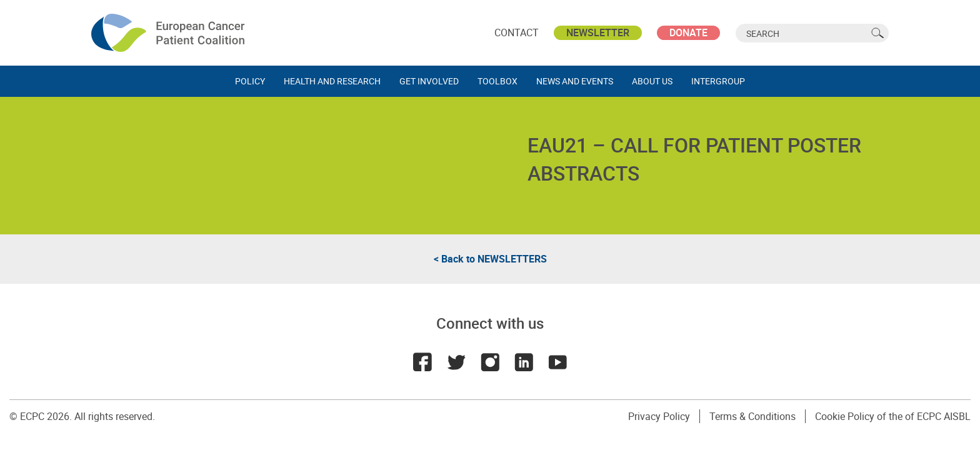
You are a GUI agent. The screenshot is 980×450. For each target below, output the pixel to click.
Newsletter (598, 32)
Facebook (422, 362)
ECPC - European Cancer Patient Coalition (169, 33)
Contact (517, 32)
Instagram (490, 362)
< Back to (490, 259)
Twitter (456, 362)
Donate (688, 32)
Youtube (557, 362)
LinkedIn (524, 362)
